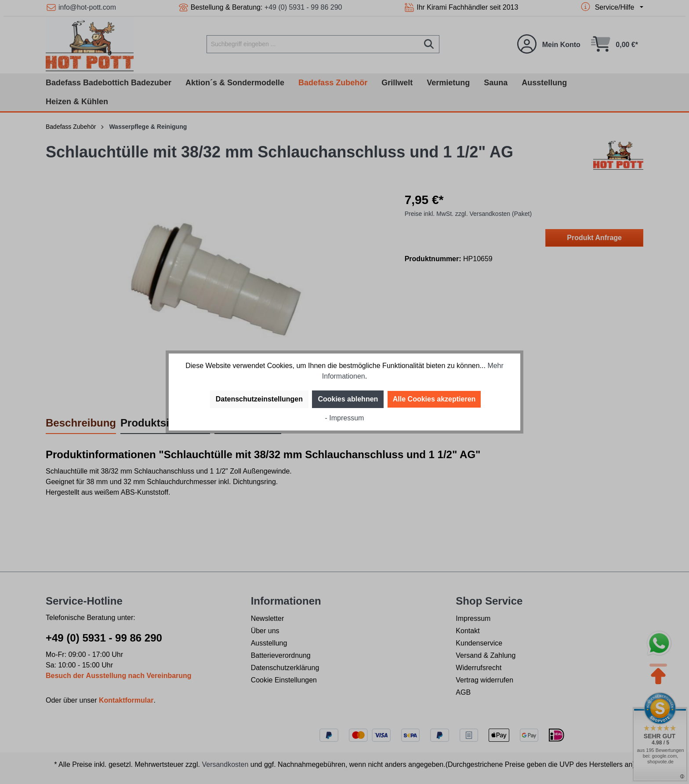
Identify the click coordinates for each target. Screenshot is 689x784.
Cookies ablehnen (348, 399)
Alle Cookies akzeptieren (434, 399)
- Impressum (345, 418)
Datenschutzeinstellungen (259, 399)
